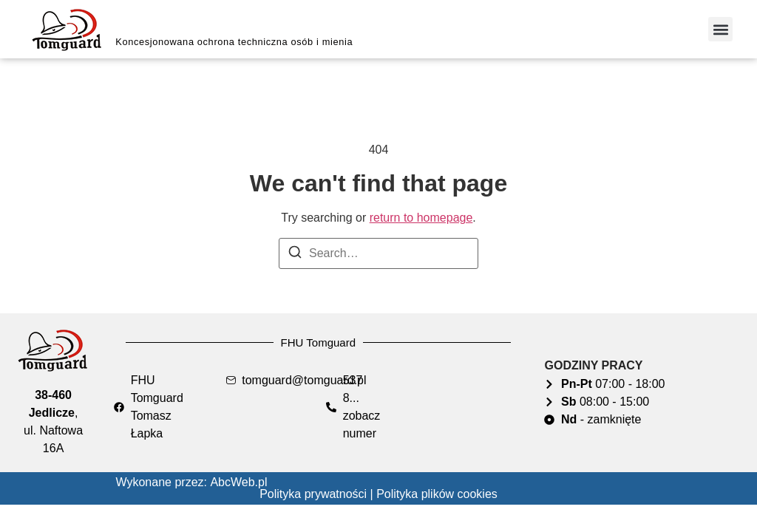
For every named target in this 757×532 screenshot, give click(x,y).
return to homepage (421, 218)
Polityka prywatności (313, 494)
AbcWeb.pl (238, 482)
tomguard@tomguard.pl (304, 380)
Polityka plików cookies (437, 494)
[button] (720, 29)
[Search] (295, 255)
